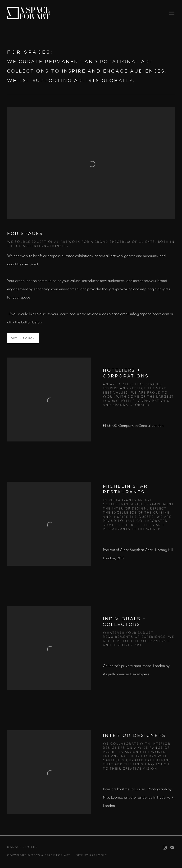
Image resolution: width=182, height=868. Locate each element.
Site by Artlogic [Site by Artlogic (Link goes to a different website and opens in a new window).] (92, 855)
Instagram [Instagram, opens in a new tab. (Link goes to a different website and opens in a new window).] (165, 848)
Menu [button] (171, 13)
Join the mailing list (172, 848)
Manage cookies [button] (23, 847)
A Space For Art (28, 13)
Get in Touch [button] (23, 338)
